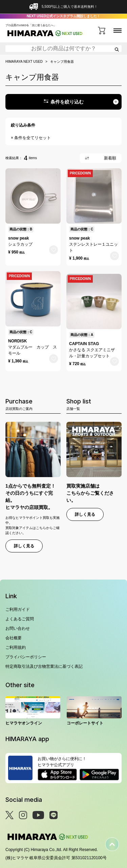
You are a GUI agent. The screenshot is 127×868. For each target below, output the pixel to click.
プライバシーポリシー (26, 657)
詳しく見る (24, 546)
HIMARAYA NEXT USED (24, 62)
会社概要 (14, 638)
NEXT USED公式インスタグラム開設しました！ (63, 16)
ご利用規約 (16, 647)
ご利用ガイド (18, 609)
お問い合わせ (18, 628)
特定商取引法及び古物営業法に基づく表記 (44, 666)
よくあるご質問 (20, 619)
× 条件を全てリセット (31, 138)
